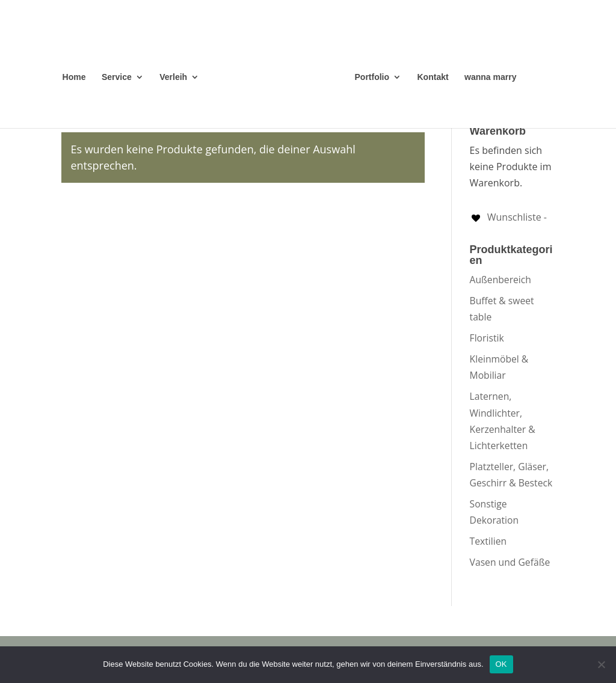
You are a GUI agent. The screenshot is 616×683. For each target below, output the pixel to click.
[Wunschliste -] (508, 217)
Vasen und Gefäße (510, 562)
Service (117, 77)
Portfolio (372, 77)
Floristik (487, 338)
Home (74, 77)
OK (501, 664)
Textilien (488, 541)
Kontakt (433, 77)
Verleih (173, 77)
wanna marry (490, 77)
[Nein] (601, 664)
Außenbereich (500, 280)
